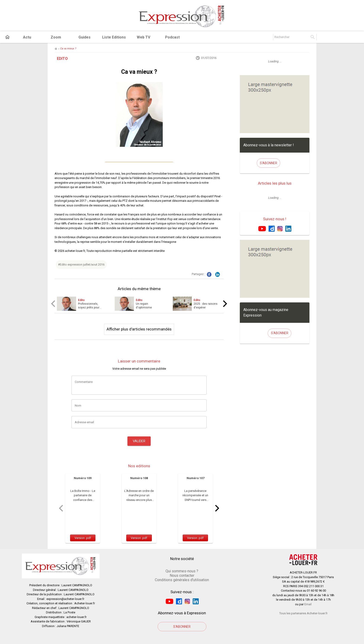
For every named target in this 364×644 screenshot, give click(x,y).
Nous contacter (182, 575)
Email (308, 604)
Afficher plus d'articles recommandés (139, 329)
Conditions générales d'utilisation (182, 580)
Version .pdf (83, 538)
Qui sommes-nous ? (182, 571)
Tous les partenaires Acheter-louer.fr (303, 613)
